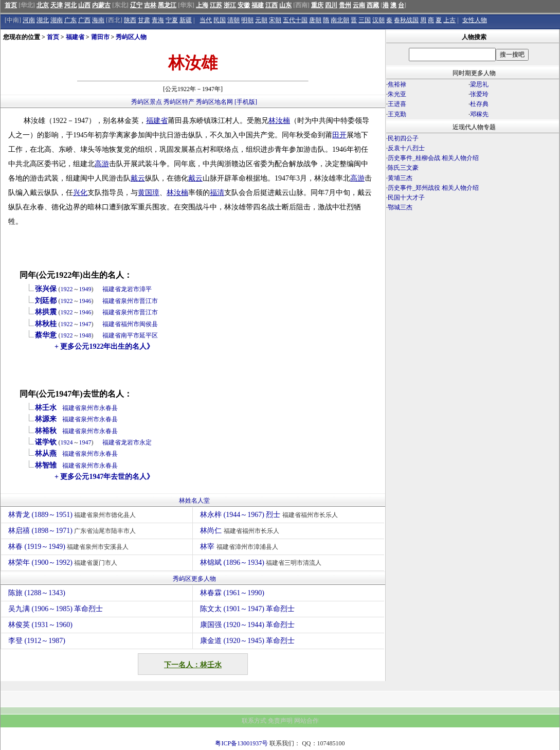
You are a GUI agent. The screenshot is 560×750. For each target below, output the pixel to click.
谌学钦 (46, 442)
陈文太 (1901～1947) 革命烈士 (247, 609)
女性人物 (475, 20)
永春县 (109, 408)
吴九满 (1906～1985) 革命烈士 (56, 609)
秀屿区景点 (147, 102)
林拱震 (46, 312)
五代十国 (295, 20)
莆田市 (100, 37)
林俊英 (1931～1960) (40, 625)
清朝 (233, 20)
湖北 (43, 20)
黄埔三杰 (400, 178)
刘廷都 (46, 301)
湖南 (57, 20)
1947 (85, 324)
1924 (67, 442)
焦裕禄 (397, 84)
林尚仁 (241, 531)
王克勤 (397, 114)
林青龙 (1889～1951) (73, 515)
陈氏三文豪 (403, 168)
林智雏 (46, 465)
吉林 (150, 5)
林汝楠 (279, 121)
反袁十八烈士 (406, 148)
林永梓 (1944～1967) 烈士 (270, 515)
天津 (57, 5)
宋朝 (275, 20)
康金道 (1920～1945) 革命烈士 (247, 641)
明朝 (247, 20)
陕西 (130, 20)
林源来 (46, 419)
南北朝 (340, 20)
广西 (84, 20)
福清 (217, 193)
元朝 (261, 20)
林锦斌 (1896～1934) (262, 562)
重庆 (317, 5)
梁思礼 (479, 84)
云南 (359, 5)
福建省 (75, 37)
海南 (98, 20)
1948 (85, 335)
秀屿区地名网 (214, 102)
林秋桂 (46, 324)
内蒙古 (101, 5)
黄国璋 (149, 193)
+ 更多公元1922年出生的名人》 (104, 346)
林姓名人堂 (194, 501)
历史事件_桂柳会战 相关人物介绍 (433, 158)
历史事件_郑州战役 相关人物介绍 (433, 188)
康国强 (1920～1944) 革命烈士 (247, 625)
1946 (85, 301)
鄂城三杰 (400, 207)
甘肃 (144, 20)
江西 (272, 5)
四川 (331, 5)
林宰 (240, 547)
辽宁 (136, 5)
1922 (67, 289)
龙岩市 (130, 289)
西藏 (373, 5)
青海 (158, 20)
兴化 (80, 193)
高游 (102, 164)
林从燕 (46, 453)
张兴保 (46, 289)
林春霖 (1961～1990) (232, 593)
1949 (85, 289)
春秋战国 (406, 20)
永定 (146, 442)
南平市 (130, 335)
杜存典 (479, 104)
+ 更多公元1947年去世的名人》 (104, 477)
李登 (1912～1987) (37, 641)
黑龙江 (167, 5)
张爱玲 (479, 94)
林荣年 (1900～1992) (64, 562)
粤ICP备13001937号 (241, 743)
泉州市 (130, 301)
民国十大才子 (406, 198)
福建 (258, 5)
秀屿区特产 (179, 102)
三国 (365, 20)
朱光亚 (397, 94)
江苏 (216, 5)
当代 (206, 20)
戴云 (138, 178)
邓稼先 (479, 114)
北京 (43, 5)
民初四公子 (403, 138)
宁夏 (172, 20)
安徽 (244, 5)
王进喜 (397, 104)
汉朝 (378, 20)
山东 (285, 5)
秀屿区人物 (131, 37)
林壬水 (46, 408)
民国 (220, 20)
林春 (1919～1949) (70, 547)
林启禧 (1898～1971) (73, 531)
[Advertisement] (473, 302)
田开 (339, 135)
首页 (11, 5)
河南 (29, 20)
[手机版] (246, 102)
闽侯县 (149, 324)
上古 (449, 20)
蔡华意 (46, 335)
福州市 (130, 324)
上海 (202, 5)
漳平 (146, 289)
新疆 (186, 20)
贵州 (345, 5)
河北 (70, 5)
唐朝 (315, 20)
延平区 (149, 335)
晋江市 (149, 301)
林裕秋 (46, 431)
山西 (84, 5)
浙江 (230, 5)
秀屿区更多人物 (194, 579)
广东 (70, 20)
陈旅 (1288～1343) (37, 593)
